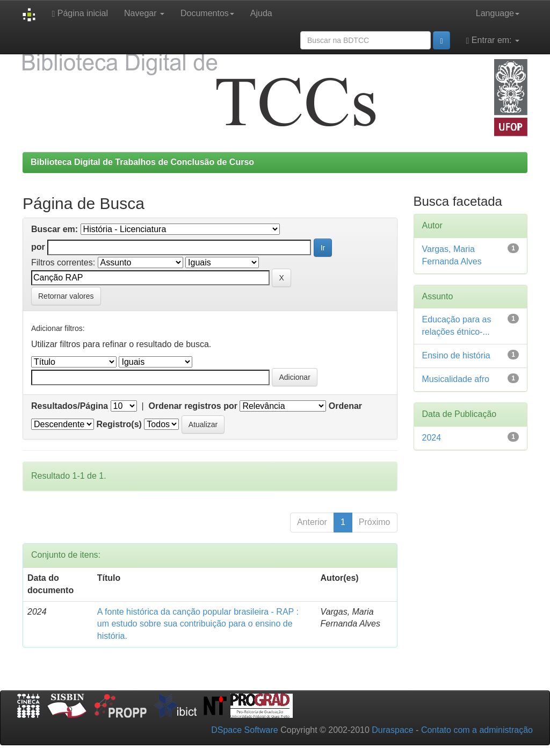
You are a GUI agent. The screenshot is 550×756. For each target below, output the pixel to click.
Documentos (207, 13)
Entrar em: (493, 40)
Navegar (144, 13)
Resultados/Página (70, 406)
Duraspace (392, 730)
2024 (432, 438)
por (38, 247)
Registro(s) (119, 424)
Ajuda (261, 13)
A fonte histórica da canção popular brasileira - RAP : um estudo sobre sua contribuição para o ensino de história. (198, 624)
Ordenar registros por (193, 406)
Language (498, 13)
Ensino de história (456, 355)
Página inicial (80, 13)
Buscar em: (55, 229)
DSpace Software (245, 730)
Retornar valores (66, 296)
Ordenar (345, 406)
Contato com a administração (477, 730)
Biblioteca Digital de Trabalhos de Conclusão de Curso (142, 162)
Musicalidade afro (456, 379)
